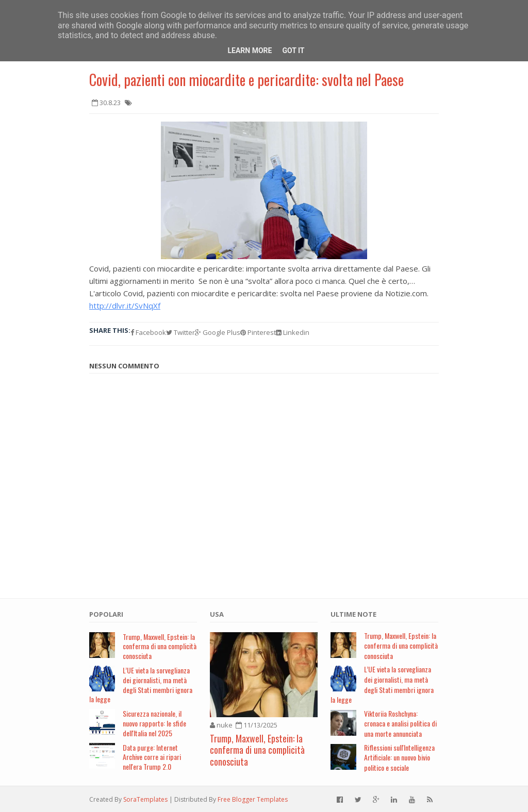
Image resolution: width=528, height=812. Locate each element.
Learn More (250, 50)
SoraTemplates (145, 799)
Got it (293, 50)
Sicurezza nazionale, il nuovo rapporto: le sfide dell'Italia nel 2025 (154, 723)
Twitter (180, 332)
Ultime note (353, 614)
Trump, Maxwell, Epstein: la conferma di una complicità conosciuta (160, 646)
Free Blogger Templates (253, 799)
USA (217, 614)
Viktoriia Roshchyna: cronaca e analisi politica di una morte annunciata (400, 723)
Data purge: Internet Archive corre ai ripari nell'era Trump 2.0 (152, 757)
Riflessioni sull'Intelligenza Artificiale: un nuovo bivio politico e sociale (399, 757)
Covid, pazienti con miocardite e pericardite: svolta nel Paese (246, 80)
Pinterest (258, 332)
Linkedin (293, 332)
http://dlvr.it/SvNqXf (125, 306)
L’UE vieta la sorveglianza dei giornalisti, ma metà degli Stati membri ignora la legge (141, 684)
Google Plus (218, 332)
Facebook (148, 332)
